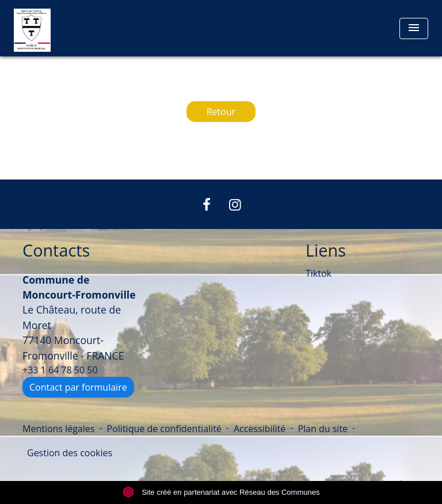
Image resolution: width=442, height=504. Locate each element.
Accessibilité (260, 429)
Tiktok (319, 273)
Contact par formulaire (78, 387)
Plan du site (323, 429)
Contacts (56, 251)
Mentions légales (58, 429)
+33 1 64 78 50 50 (60, 370)
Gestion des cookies (70, 453)
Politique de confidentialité (164, 429)
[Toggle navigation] (414, 28)
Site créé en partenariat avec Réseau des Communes (221, 492)
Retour (221, 112)
